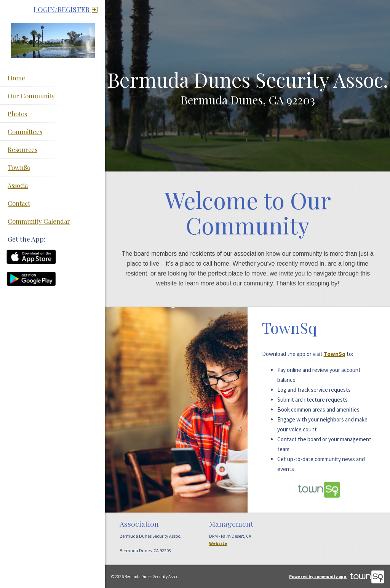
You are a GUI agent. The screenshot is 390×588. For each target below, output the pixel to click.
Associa (18, 185)
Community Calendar (39, 221)
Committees (25, 131)
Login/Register (66, 10)
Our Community (31, 96)
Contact (19, 203)
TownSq (19, 167)
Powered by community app (337, 577)
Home (16, 78)
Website (218, 543)
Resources (22, 149)
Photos (17, 114)
